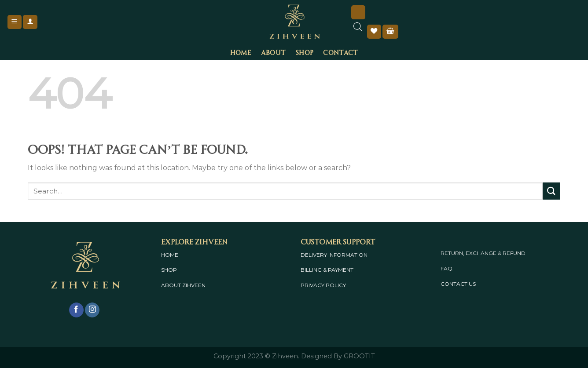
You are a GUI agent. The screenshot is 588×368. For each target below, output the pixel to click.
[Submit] (551, 191)
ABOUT (171, 285)
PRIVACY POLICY (323, 285)
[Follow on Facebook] (76, 310)
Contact (340, 52)
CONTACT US (458, 284)
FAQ (447, 268)
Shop (304, 52)
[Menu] (15, 22)
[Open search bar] (358, 31)
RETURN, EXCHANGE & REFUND (483, 253)
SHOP (169, 270)
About (273, 52)
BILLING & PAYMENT (327, 270)
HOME (170, 255)
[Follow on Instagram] (92, 310)
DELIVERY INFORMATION (334, 255)
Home (241, 52)
